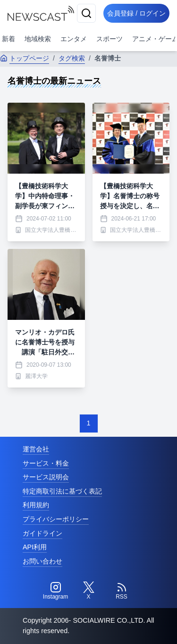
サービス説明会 (46, 477)
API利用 (35, 547)
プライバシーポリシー (56, 519)
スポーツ (110, 39)
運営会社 (36, 449)
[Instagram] (56, 591)
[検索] (86, 13)
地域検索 (38, 39)
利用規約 (36, 505)
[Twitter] (89, 591)
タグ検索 (72, 58)
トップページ (25, 58)
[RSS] (122, 591)
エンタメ (74, 39)
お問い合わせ (42, 561)
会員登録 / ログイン (136, 13)
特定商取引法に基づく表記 (62, 491)
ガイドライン (42, 533)
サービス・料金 (46, 463)
